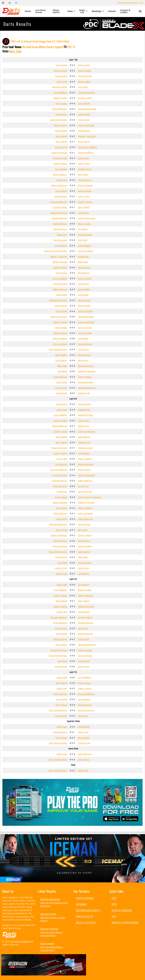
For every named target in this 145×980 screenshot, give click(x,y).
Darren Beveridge (87, 218)
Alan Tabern (61, 142)
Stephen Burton (59, 218)
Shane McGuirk (85, 235)
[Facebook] (3, 3)
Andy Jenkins (61, 355)
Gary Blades (61, 169)
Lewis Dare (83, 284)
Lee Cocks (83, 87)
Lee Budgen (61, 191)
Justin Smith (62, 295)
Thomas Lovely (60, 158)
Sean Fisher (83, 213)
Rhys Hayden (84, 224)
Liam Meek (83, 338)
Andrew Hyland (85, 251)
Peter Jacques (85, 377)
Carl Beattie (61, 393)
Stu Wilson (83, 229)
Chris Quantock (60, 344)
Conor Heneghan (86, 125)
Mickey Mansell (60, 262)
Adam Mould (84, 114)
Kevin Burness (60, 229)
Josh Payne (83, 295)
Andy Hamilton (60, 338)
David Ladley (84, 82)
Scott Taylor (84, 196)
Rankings (98, 11)
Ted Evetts (83, 349)
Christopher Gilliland (88, 147)
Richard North (85, 169)
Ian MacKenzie (85, 344)
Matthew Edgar (60, 87)
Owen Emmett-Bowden (56, 251)
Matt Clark (83, 262)
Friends (112, 11)
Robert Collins (60, 98)
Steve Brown (84, 300)
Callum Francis (60, 163)
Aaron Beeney (85, 191)
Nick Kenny (83, 360)
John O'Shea (61, 311)
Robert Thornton (59, 256)
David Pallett (84, 289)
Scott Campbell (60, 278)
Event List (83, 11)
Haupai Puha (61, 76)
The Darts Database (20, 941)
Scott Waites (61, 246)
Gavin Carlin (83, 158)
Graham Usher (85, 98)
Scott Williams (60, 92)
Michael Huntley (86, 382)
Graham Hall (84, 393)
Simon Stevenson (59, 317)
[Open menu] (140, 11)
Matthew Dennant (87, 371)
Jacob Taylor (84, 163)
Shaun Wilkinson (60, 109)
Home (28, 11)
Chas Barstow (85, 180)
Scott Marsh (61, 360)
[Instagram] (16, 3)
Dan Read (62, 371)
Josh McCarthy (85, 76)
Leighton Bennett (86, 92)
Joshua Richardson (87, 388)
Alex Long (83, 530)
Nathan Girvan (60, 333)
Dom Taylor (61, 103)
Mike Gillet (62, 366)
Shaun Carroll (61, 147)
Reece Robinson (59, 185)
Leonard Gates (60, 207)
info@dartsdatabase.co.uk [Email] (130, 3)
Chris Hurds (84, 120)
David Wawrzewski (87, 109)
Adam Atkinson (60, 224)
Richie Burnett (60, 284)
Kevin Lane (62, 180)
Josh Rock (83, 240)
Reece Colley (84, 306)
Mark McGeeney (86, 317)
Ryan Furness (61, 71)
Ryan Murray (61, 306)
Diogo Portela (85, 327)
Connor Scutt (61, 388)
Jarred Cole (83, 486)
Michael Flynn (61, 196)
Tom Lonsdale (85, 333)
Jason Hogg (61, 574)
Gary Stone (62, 382)
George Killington (59, 202)
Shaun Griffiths (60, 267)
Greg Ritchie (84, 103)
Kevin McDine (84, 71)
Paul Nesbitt (84, 131)
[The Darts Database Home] (11, 11)
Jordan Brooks (60, 377)
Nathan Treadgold (87, 136)
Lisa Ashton (62, 65)
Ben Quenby (61, 327)
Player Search (56, 11)
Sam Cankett (84, 207)
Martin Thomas (85, 202)
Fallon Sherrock (60, 289)
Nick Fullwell (61, 136)
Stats (71, 11)
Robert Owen (60, 125)
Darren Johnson (85, 185)
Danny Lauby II (60, 174)
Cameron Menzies (58, 120)
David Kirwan (84, 355)
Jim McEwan (84, 273)
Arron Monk (62, 273)
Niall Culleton (61, 131)
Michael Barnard (86, 366)
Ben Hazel (83, 174)
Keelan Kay (83, 256)
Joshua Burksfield (86, 322)
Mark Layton (84, 65)
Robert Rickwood (59, 213)
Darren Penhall (85, 311)
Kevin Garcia (84, 142)
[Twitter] (10, 3)
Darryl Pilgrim (84, 246)
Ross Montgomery (58, 349)
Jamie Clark (62, 82)
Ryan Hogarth (85, 278)
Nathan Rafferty (86, 153)
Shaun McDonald (59, 153)
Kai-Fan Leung (60, 240)
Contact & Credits (125, 11)
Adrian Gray (61, 114)
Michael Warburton (58, 300)
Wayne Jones (84, 267)
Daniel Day (62, 235)
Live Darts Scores (41, 11)
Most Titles (16, 51)
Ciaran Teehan (60, 322)
